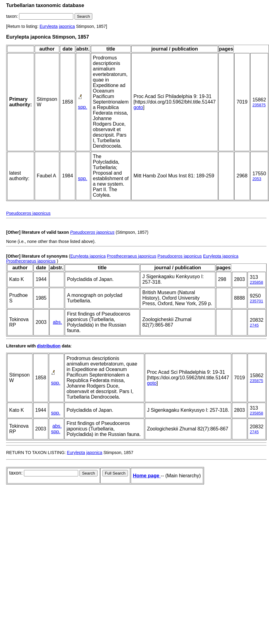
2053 (257, 179)
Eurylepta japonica (88, 256)
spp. (83, 107)
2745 (254, 325)
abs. (57, 322)
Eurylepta (49, 26)
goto (138, 107)
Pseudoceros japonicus (28, 213)
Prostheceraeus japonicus (131, 256)
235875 (259, 105)
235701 (256, 301)
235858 (256, 282)
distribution (49, 346)
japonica (67, 26)
